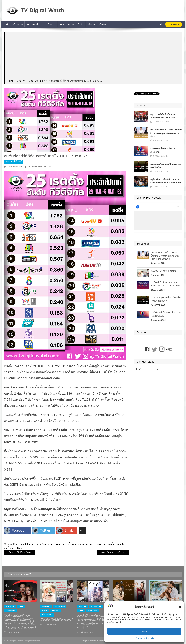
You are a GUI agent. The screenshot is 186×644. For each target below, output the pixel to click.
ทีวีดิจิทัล (58, 544)
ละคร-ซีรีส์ (55, 611)
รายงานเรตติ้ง (33, 24)
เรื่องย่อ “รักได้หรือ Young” (164, 271)
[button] (180, 607)
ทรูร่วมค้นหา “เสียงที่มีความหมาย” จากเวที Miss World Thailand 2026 (166, 181)
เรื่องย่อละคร (11, 611)
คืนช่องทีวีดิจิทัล (46, 544)
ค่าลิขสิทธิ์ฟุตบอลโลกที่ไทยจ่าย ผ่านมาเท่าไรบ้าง (166, 166)
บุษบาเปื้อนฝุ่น (69, 544)
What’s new (65, 24)
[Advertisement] (93, 56)
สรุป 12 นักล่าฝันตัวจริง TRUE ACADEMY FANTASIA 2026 (163, 116)
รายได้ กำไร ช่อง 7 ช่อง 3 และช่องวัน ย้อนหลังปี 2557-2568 (165, 284)
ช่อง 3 (21, 607)
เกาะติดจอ (48, 24)
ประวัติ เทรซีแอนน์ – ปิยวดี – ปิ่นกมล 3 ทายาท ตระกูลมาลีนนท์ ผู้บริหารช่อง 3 (166, 133)
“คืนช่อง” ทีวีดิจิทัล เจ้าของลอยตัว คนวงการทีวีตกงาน (22, 553)
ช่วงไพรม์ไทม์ (60, 607)
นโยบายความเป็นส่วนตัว (144, 638)
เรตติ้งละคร (9, 548)
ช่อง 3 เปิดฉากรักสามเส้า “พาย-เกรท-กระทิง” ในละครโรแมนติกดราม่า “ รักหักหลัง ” (93, 622)
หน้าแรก (16, 24)
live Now (173, 24)
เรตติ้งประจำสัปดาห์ (14, 161)
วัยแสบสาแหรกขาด (85, 544)
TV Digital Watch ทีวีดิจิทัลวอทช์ (93, 641)
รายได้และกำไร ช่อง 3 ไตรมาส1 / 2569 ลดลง (164, 150)
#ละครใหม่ (10, 607)
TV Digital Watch (35, 167)
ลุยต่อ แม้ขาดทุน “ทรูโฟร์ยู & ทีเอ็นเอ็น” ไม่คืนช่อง (114, 553)
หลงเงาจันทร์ (101, 544)
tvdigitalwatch (21, 544)
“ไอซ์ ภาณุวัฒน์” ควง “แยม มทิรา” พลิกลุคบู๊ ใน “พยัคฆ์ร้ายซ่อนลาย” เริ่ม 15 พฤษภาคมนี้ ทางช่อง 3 (20, 622)
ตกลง (145, 631)
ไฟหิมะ (18, 548)
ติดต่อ (80, 24)
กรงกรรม (33, 544)
